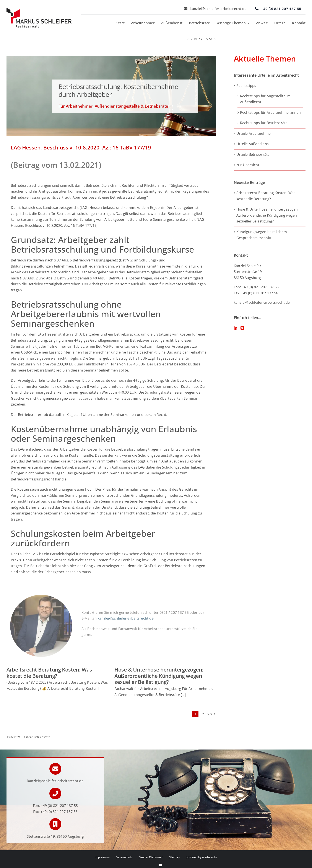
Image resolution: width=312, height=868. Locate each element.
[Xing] (242, 328)
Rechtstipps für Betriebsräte (264, 123)
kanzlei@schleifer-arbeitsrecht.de (262, 302)
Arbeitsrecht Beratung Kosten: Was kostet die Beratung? (49, 673)
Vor (209, 39)
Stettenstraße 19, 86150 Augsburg (55, 836)
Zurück (196, 39)
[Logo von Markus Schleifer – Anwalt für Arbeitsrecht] (39, 10)
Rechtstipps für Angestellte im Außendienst (265, 99)
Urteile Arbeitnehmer (254, 133)
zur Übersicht (248, 165)
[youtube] (160, 865)
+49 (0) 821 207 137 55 (59, 806)
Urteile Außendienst (253, 144)
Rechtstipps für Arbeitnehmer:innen (270, 112)
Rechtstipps (246, 86)
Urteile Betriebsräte (37, 737)
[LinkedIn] (236, 328)
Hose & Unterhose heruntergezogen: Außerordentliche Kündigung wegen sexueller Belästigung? (159, 676)
